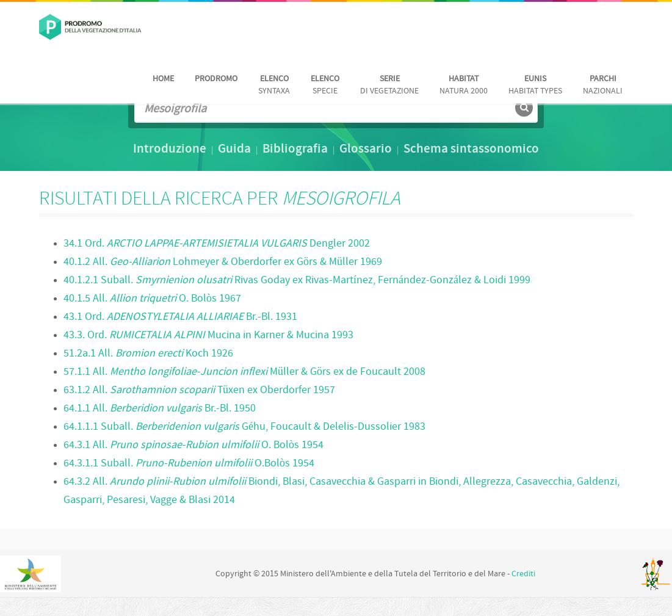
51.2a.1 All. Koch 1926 (148, 354)
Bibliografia (295, 150)
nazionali (603, 85)
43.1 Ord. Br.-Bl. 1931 (180, 317)
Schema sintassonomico (471, 150)
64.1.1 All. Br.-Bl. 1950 (160, 409)
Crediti (523, 574)
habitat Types (535, 85)
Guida (234, 150)
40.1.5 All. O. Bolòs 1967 (152, 299)
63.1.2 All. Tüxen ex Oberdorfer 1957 (199, 390)
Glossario (366, 150)
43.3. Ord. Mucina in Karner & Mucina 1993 (208, 335)
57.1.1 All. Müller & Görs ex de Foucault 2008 (244, 372)
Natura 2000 (464, 85)
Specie (325, 85)
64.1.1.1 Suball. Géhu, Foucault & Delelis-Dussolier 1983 (244, 427)
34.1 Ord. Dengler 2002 (217, 244)
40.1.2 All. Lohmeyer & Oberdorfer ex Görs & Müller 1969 (223, 262)
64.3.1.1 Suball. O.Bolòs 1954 (189, 464)
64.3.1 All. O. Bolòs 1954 (193, 445)
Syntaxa (274, 85)
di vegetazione (389, 85)
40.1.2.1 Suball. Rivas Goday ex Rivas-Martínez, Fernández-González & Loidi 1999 (297, 281)
